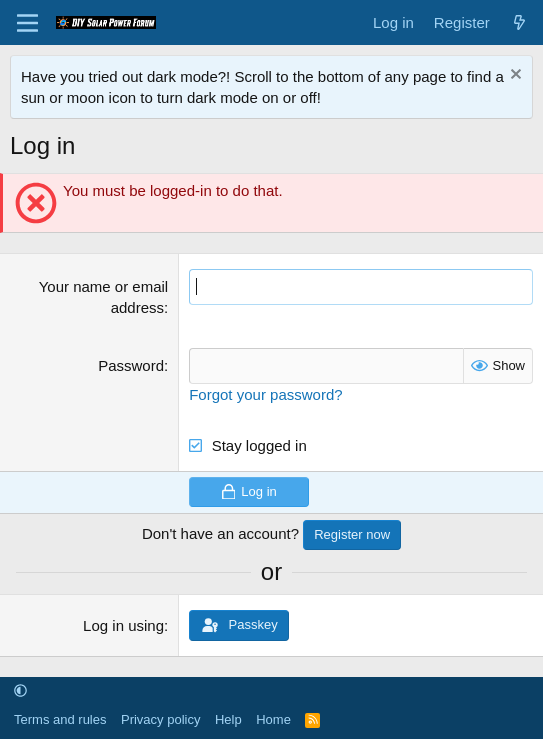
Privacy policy (160, 719)
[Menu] (27, 23)
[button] (20, 691)
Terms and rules (60, 719)
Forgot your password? (265, 394)
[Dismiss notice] (513, 76)
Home (273, 719)
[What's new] (519, 22)
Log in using (123, 625)
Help (228, 719)
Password (131, 365)
